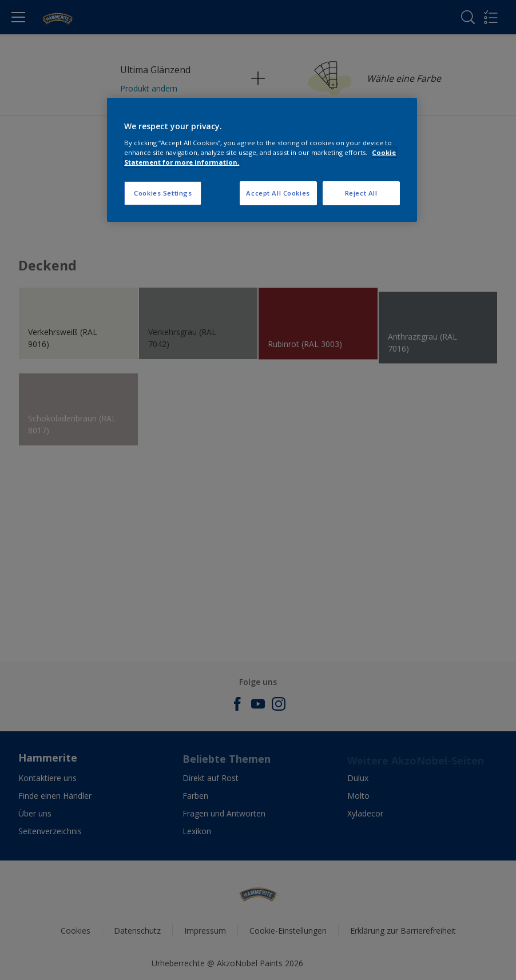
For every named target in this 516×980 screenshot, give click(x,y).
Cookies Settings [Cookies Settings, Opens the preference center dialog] (163, 193)
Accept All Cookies (278, 193)
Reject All (361, 193)
